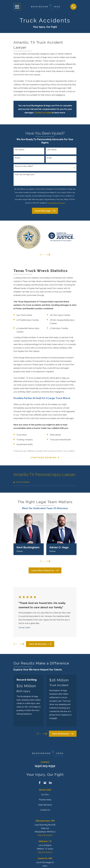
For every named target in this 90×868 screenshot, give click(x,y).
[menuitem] (45, 483)
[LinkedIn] (50, 783)
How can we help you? (25, 174)
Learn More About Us (45, 571)
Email (49, 158)
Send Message (45, 211)
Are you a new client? (24, 166)
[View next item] (48, 255)
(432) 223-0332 (45, 767)
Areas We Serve (45, 806)
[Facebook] (40, 783)
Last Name (52, 150)
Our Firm (45, 795)
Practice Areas (45, 800)
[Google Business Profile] (45, 783)
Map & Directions (45, 836)
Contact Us (45, 811)
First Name (19, 150)
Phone (17, 158)
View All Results (63, 734)
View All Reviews (40, 645)
